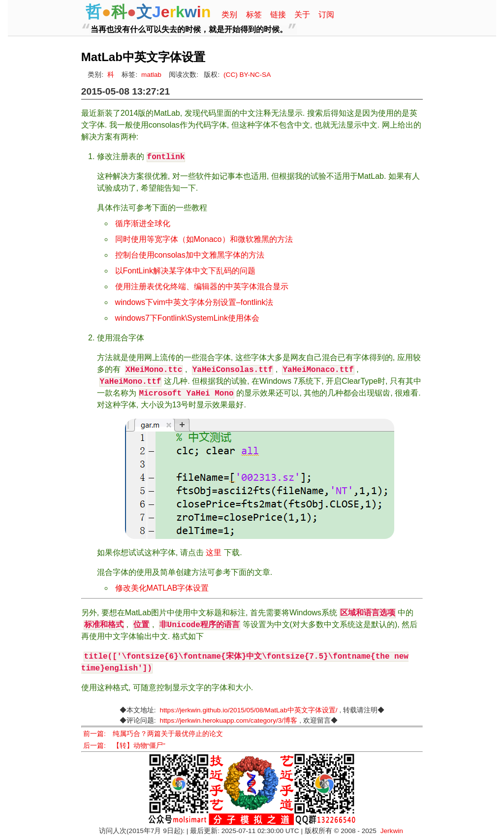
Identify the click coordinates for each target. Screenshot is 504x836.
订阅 (326, 15)
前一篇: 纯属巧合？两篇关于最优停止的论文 (153, 734)
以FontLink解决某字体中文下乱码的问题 (185, 271)
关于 (302, 15)
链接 (278, 15)
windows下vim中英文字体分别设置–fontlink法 (194, 302)
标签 (254, 15)
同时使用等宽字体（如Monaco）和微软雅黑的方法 (204, 239)
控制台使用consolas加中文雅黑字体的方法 (190, 255)
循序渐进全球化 (143, 223)
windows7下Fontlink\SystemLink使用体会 (187, 318)
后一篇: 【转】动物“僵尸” (124, 746)
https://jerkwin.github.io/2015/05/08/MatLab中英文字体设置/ (249, 710)
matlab (151, 75)
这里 (214, 552)
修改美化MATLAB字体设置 (162, 588)
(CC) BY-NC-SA (247, 75)
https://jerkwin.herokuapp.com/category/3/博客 (229, 720)
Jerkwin (392, 831)
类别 (229, 15)
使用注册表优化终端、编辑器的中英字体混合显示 (202, 286)
